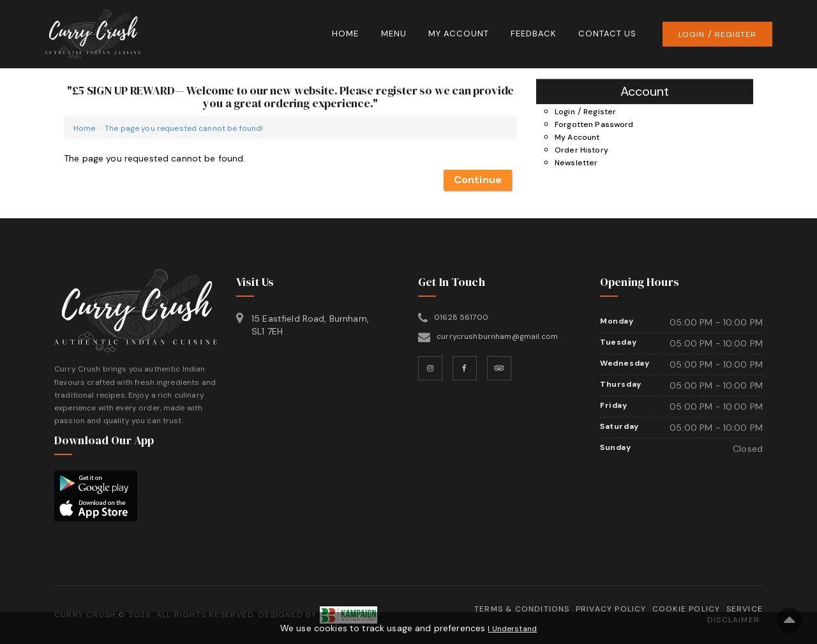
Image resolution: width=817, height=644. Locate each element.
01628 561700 (461, 317)
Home (345, 34)
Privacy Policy (611, 609)
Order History (581, 150)
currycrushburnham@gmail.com (497, 336)
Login (692, 34)
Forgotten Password (594, 124)
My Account (459, 34)
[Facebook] (465, 368)
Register (736, 34)
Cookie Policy (686, 609)
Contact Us (607, 34)
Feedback (534, 34)
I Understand (512, 629)
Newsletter (576, 163)
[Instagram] (430, 368)
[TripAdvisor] (499, 368)
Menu (394, 34)
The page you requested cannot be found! (184, 128)
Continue (478, 180)
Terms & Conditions (522, 609)
